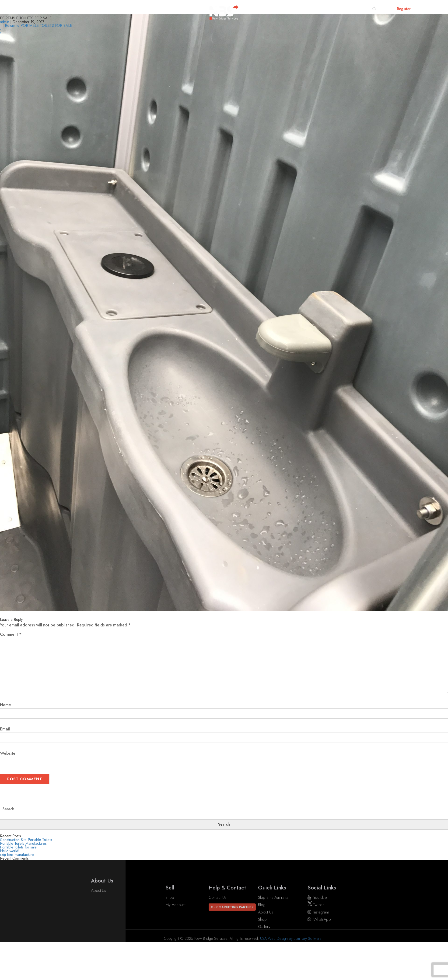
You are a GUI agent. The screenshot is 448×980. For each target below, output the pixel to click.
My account (175, 929)
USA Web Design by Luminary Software (291, 947)
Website (8, 753)
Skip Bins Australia (273, 922)
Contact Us (217, 922)
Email (5, 729)
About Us (98, 899)
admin (5, 22)
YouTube (317, 922)
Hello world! (10, 851)
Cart (428, 9)
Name (5, 705)
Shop (170, 922)
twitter (316, 929)
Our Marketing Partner (232, 932)
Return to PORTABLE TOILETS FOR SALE (36, 26)
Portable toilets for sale (18, 847)
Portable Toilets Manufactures (23, 843)
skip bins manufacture (17, 855)
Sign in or (391, 9)
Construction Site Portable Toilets (26, 840)
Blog (262, 929)
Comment (11, 634)
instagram (318, 937)
